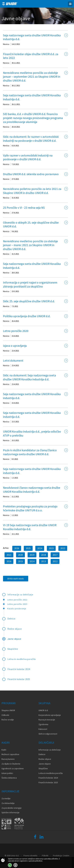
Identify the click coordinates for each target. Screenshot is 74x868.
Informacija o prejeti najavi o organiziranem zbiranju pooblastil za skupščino (30, 284)
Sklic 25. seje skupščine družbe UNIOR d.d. (29, 301)
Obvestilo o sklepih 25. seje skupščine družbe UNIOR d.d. (31, 224)
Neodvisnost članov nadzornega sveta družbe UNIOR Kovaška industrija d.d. (32, 490)
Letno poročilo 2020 (16, 331)
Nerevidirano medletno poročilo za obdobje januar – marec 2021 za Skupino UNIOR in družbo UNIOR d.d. (30, 245)
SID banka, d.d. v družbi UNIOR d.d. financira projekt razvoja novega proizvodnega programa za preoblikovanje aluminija (33, 118)
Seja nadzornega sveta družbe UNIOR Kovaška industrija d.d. (32, 37)
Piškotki (45, 856)
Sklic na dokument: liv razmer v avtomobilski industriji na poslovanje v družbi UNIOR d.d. (31, 139)
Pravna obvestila (30, 856)
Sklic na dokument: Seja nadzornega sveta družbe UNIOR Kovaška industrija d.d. (29, 377)
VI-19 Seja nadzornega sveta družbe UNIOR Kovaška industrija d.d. (30, 527)
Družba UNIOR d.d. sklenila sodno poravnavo (31, 174)
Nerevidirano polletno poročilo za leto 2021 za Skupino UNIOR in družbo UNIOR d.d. (32, 191)
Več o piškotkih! (15, 865)
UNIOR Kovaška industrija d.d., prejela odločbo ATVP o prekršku (32, 433)
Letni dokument (13, 361)
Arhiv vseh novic (16, 579)
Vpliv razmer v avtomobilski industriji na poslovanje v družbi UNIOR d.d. (28, 157)
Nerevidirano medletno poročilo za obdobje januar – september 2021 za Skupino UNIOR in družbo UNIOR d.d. (32, 77)
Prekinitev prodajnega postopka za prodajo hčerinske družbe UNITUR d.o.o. (30, 508)
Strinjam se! (10, 865)
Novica (6, 44)
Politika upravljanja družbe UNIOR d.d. (27, 316)
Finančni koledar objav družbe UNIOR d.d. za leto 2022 (31, 56)
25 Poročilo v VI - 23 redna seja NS (24, 208)
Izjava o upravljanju (15, 346)
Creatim (66, 856)
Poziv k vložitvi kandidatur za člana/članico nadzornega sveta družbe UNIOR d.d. (30, 452)
